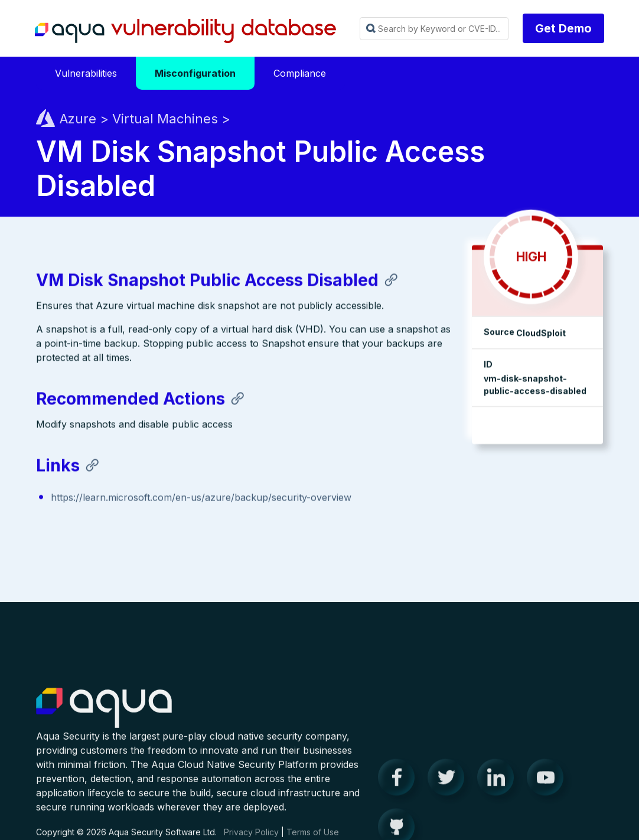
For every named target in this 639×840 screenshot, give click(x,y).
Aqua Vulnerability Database (185, 31)
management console (529, 431)
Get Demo (563, 28)
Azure (78, 119)
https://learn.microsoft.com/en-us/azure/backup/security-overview (201, 504)
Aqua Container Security (104, 718)
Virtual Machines (165, 119)
